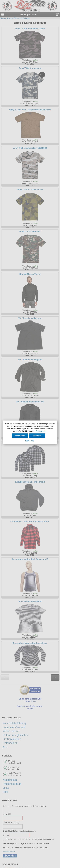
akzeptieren (20, 436)
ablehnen (37, 436)
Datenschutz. (41, 431)
